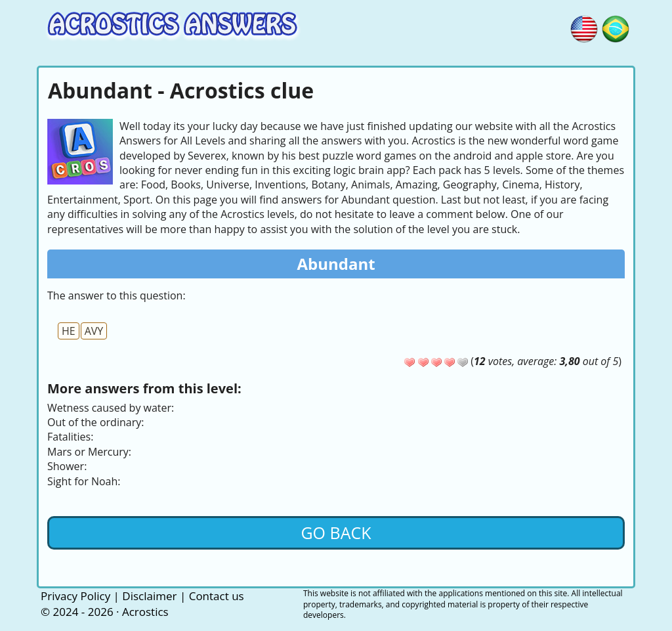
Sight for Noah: (84, 481)
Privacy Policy (75, 596)
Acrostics (145, 612)
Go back (336, 533)
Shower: (67, 466)
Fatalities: (70, 437)
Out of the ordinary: (95, 422)
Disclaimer (149, 596)
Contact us (217, 596)
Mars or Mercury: (89, 452)
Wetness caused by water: (111, 408)
